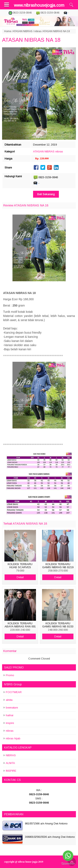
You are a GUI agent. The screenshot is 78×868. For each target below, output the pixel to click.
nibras (38, 31)
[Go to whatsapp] (68, 856)
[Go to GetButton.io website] (68, 864)
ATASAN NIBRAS (23, 31)
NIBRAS (11, 755)
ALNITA (10, 763)
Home (8, 31)
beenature (12, 708)
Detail (20, 577)
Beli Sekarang (46, 194)
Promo (10, 675)
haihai (10, 715)
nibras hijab (13, 738)
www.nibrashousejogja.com (39, 5)
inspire (10, 723)
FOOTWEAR (14, 692)
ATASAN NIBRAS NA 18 (31, 40)
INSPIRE (11, 771)
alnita (9, 700)
